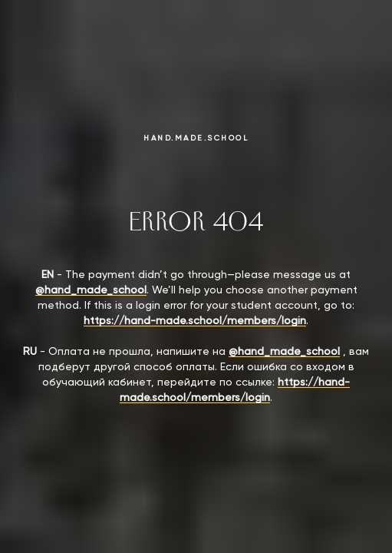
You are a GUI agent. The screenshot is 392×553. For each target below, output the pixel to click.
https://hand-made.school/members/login (195, 321)
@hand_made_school (91, 290)
